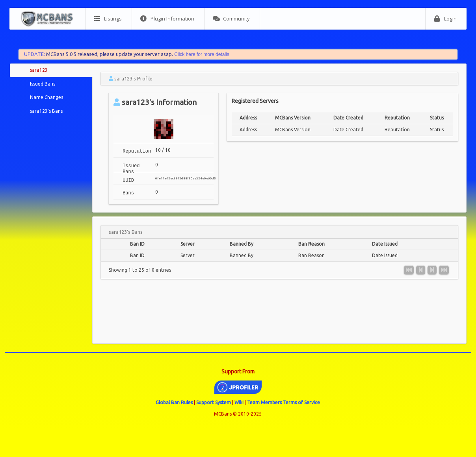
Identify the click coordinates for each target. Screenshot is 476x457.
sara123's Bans (46, 111)
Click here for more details (202, 54)
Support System (214, 402)
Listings (108, 19)
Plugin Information (167, 19)
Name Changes (46, 97)
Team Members (264, 402)
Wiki (239, 402)
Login (445, 19)
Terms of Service (301, 402)
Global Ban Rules (174, 402)
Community (231, 19)
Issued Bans (43, 84)
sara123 (39, 70)
